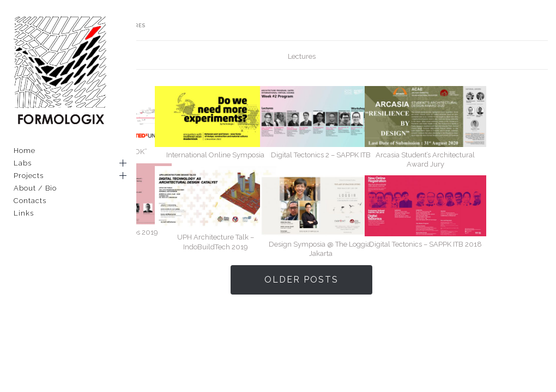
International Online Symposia (293, 144)
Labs (72, 163)
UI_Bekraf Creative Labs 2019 (189, 221)
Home (25, 151)
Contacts (30, 201)
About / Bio (35, 188)
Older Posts (346, 280)
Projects (72, 176)
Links (24, 213)
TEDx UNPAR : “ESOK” (189, 141)
